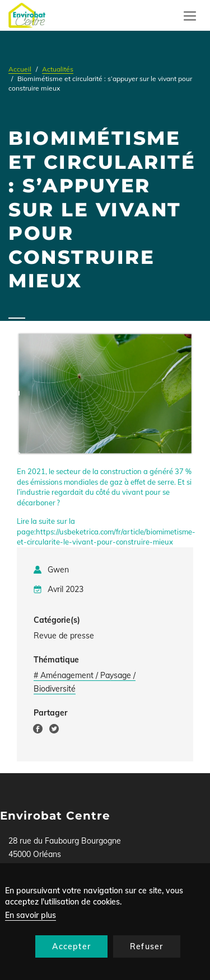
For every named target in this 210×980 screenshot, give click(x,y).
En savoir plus (31, 915)
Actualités (58, 69)
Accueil (20, 69)
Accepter (71, 946)
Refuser (146, 946)
